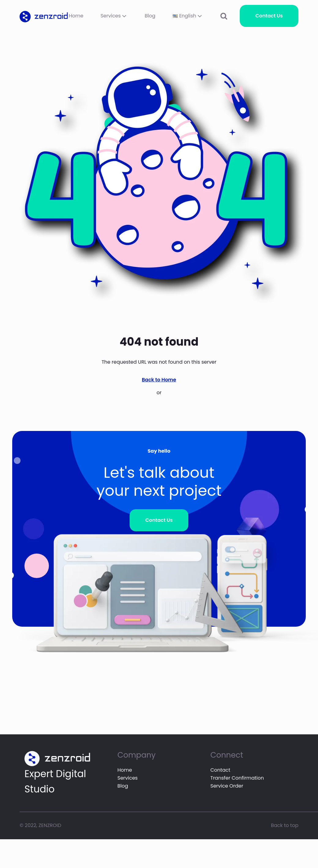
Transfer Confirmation (237, 778)
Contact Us (269, 16)
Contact (220, 770)
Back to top (285, 825)
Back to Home (159, 380)
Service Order (227, 786)
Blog (150, 16)
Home (76, 16)
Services (114, 16)
